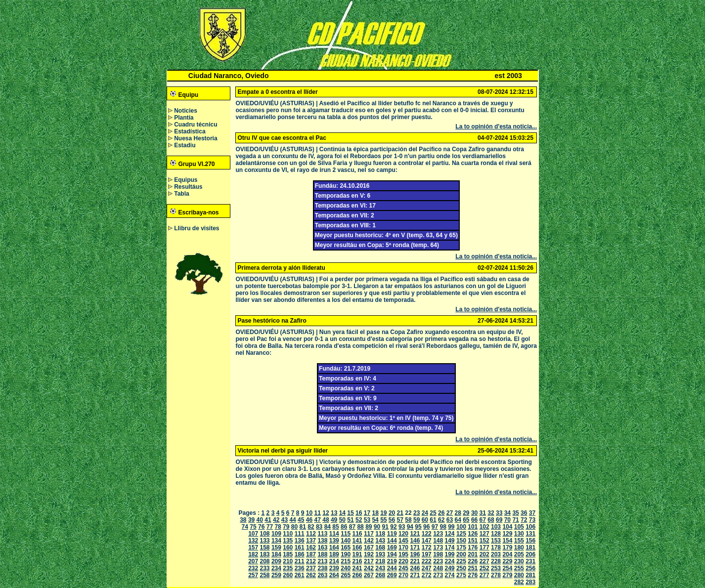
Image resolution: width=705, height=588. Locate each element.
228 (496, 561)
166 (357, 547)
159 (276, 547)
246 (415, 568)
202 (485, 554)
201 (473, 554)
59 (417, 520)
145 (403, 541)
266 (357, 575)
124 (450, 534)
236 (300, 568)
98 (443, 527)
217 (369, 561)
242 (369, 568)
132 (253, 541)
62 (441, 520)
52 (359, 520)
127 (485, 534)
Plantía (184, 118)
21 (400, 513)
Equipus (186, 180)
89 (369, 527)
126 (473, 534)
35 (515, 513)
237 (311, 568)
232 (253, 568)
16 (359, 513)
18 (375, 513)
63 (450, 520)
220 (403, 561)
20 (392, 513)
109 (276, 534)
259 (276, 575)
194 (392, 554)
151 (473, 541)
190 (346, 554)
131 (530, 534)
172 (427, 547)
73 (532, 520)
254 (507, 568)
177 (485, 547)
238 (322, 568)
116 (357, 534)
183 (265, 554)
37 (532, 513)
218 (380, 561)
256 (530, 568)
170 (403, 547)
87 (352, 527)
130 (519, 534)
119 (392, 534)
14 (342, 513)
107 (253, 534)
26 (441, 513)
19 (383, 513)
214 (334, 561)
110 (288, 534)
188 (322, 554)
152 (485, 541)
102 (485, 527)
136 (300, 541)
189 (334, 554)
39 (251, 520)
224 (450, 561)
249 (450, 568)
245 (403, 568)
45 (301, 520)
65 (466, 520)
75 (253, 527)
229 (507, 561)
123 (438, 534)
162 (311, 547)
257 (253, 575)
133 (265, 541)
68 (491, 520)
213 (322, 561)
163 (322, 547)
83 (319, 527)
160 (288, 547)
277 (485, 575)
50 (342, 520)
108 (265, 534)
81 (303, 527)
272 (427, 575)
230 (519, 561)
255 (519, 568)
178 (496, 547)
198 (438, 554)
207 (253, 561)
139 (334, 541)
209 (276, 561)
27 (450, 513)
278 (496, 575)
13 (334, 513)
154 (507, 541)
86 (344, 527)
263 (322, 575)
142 (369, 541)
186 (300, 554)
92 (393, 527)
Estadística (190, 131)
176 (473, 547)
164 (334, 547)
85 (335, 527)
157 (253, 547)
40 (260, 520)
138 (322, 541)
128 (496, 534)
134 (276, 541)
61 (433, 520)
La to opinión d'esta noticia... (496, 126)
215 (346, 561)
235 (288, 568)
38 (243, 520)
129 (507, 534)
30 (474, 513)
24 (425, 513)
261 (300, 575)
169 (392, 547)
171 (415, 547)
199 (450, 554)
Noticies (186, 111)
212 (311, 561)
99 (451, 527)
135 (288, 541)
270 (403, 575)
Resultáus (188, 187)
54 (375, 520)
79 (286, 527)
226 (473, 561)
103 (496, 527)
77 (270, 527)
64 (458, 520)
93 (402, 527)
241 (357, 568)
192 (369, 554)
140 (346, 541)
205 (519, 554)
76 (261, 527)
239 (334, 568)
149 (450, 541)
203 (496, 554)
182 (253, 554)
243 (380, 568)
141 (357, 541)
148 (438, 541)
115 (346, 534)
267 (369, 575)
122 (427, 534)
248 (438, 568)
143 (380, 541)
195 (403, 554)
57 (400, 520)
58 (408, 520)
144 (392, 541)
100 (461, 527)
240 (346, 568)
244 (392, 568)
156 (530, 541)
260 (288, 575)
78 (278, 527)
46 (309, 520)
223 (438, 561)
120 (403, 534)
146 (415, 541)
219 (392, 561)
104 (507, 527)
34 (507, 513)
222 (427, 561)
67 (483, 520)
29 (466, 513)
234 (276, 568)
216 (357, 561)
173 (438, 547)
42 (276, 520)
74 (245, 527)
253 (496, 568)
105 (519, 527)
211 (300, 561)
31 (483, 513)
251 (473, 568)
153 (496, 541)
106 (530, 527)
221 (415, 561)
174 (450, 547)
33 (499, 513)
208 (265, 561)
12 (326, 513)
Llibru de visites (197, 228)
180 (519, 547)
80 (294, 527)
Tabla (181, 194)
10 (309, 513)
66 (474, 520)
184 (276, 554)
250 (461, 568)
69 (499, 520)
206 (530, 554)
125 (461, 534)
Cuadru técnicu (196, 125)
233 (265, 568)
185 (288, 554)
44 (292, 520)
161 (300, 547)
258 (265, 575)
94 (410, 527)
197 (427, 554)
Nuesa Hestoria (196, 138)
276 (473, 575)
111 (300, 534)
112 (311, 534)
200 (461, 554)
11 (318, 513)
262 (311, 575)
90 (377, 527)
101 (473, 527)
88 (360, 527)
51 (350, 520)
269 (392, 575)
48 (326, 520)
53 (367, 520)
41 (268, 520)
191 (357, 554)
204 (507, 554)
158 (265, 547)
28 (458, 513)
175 (461, 547)
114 (334, 534)
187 (311, 554)
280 (519, 575)
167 (369, 547)
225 (461, 561)
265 (346, 575)
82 (311, 527)
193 (380, 554)
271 (415, 575)
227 (485, 561)
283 (530, 582)
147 (427, 541)
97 (435, 527)
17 (367, 513)
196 (415, 554)
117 (369, 534)
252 (485, 568)
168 (380, 547)
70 (507, 520)
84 (328, 527)
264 (334, 575)
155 (519, 541)
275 (461, 575)
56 (392, 520)
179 (507, 547)
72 (524, 520)
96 (426, 527)
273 (438, 575)
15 (350, 513)
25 (433, 513)
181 (530, 547)
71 (515, 520)
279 (507, 575)
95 (418, 527)
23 (417, 513)
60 (425, 520)
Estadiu (185, 145)
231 (530, 561)
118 (380, 534)
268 (380, 575)
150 (461, 541)
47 (318, 520)
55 (383, 520)
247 (427, 568)
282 (519, 582)
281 (530, 575)
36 (524, 513)
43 (285, 520)
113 (322, 534)
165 (346, 547)
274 (450, 575)
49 (334, 520)
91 (385, 527)
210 (288, 561)
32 (491, 513)
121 (415, 534)
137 (311, 541)
